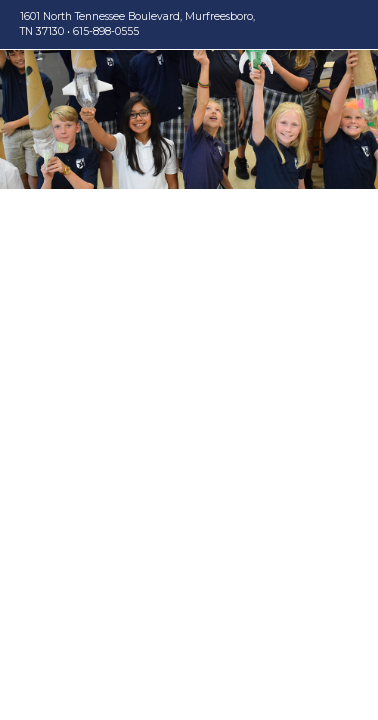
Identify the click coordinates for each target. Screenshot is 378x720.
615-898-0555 (106, 31)
